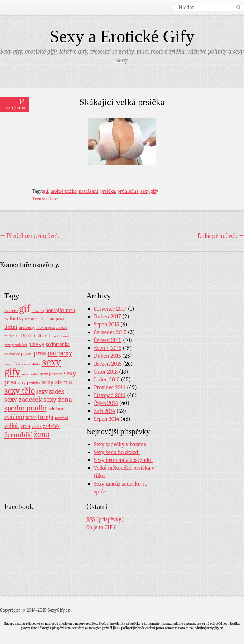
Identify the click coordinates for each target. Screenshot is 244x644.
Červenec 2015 (110, 332)
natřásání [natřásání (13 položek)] (25, 336)
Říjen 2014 (106, 403)
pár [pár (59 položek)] (52, 353)
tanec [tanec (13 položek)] (31, 417)
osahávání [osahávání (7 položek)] (61, 336)
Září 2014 (104, 411)
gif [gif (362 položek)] (25, 309)
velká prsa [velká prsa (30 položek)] (17, 426)
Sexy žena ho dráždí (117, 452)
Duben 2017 (107, 317)
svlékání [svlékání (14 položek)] (56, 409)
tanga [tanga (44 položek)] (46, 417)
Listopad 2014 (110, 395)
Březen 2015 (108, 364)
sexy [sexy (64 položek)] (66, 353)
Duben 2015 (107, 356)
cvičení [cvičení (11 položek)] (11, 310)
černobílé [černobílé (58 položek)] (18, 435)
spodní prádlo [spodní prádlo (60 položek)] (25, 408)
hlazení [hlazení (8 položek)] (37, 311)
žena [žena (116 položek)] (42, 434)
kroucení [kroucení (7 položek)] (32, 319)
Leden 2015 (107, 380)
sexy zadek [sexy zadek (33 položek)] (50, 392)
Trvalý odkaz (45, 199)
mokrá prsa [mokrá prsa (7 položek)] (46, 328)
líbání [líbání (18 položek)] (11, 327)
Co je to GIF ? (101, 527)
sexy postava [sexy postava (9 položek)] (51, 374)
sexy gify (149, 191)
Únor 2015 (106, 372)
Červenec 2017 (110, 309)
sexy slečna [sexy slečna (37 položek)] (57, 382)
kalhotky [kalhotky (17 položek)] (14, 318)
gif (46, 191)
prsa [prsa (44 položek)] (40, 353)
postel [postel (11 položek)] (27, 354)
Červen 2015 (108, 340)
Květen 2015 (108, 348)
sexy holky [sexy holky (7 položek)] (30, 374)
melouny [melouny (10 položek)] (27, 327)
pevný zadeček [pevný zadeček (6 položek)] (16, 345)
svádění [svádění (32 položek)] (14, 417)
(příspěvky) (105, 520)
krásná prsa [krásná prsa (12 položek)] (52, 319)
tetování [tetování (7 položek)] (61, 418)
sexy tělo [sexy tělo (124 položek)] (20, 391)
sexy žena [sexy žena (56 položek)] (58, 399)
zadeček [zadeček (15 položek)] (51, 426)
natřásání (89, 191)
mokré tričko (63, 191)
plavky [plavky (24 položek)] (36, 344)
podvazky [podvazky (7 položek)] (12, 354)
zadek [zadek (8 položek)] (37, 426)
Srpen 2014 (107, 419)
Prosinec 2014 (110, 387)
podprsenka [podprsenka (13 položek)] (58, 344)
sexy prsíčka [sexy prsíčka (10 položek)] (29, 383)
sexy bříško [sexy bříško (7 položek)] (13, 364)
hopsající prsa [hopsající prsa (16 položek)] (60, 310)
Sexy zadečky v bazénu (120, 444)
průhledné (128, 191)
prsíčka (108, 191)
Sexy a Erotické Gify (122, 36)
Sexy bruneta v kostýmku (123, 460)
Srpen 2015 (107, 325)
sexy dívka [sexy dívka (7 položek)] (32, 364)
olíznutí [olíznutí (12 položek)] (44, 336)
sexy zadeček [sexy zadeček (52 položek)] (23, 399)
